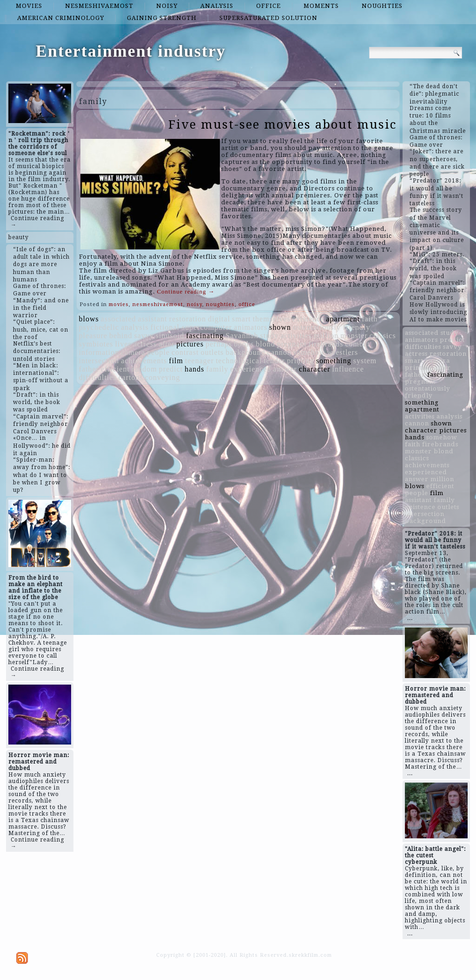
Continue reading (186, 291)
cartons (131, 377)
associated (119, 319)
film (176, 361)
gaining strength (162, 18)
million (326, 336)
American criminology (61, 18)
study (270, 336)
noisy (167, 6)
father (89, 369)
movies (29, 6)
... (410, 618)
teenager (199, 361)
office (268, 6)
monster (354, 336)
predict (171, 369)
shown (280, 327)
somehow (309, 352)
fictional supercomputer (191, 327)
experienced (251, 369)
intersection (99, 361)
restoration (188, 319)
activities (296, 336)
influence (348, 369)
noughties (382, 6)
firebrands (326, 344)
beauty (19, 237)
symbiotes (96, 344)
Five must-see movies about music (283, 124)
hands (194, 369)
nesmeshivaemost (99, 6)
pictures (190, 344)
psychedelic (99, 327)
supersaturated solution (268, 18)
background (245, 352)
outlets (212, 352)
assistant (153, 319)
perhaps (219, 344)
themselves (272, 319)
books (244, 344)
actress (145, 344)
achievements (144, 361)
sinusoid (170, 336)
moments (321, 6)
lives (123, 344)
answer (285, 369)
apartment (343, 319)
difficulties (98, 377)
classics (383, 336)
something (334, 361)
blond (265, 344)
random (144, 369)
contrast (185, 352)
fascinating (205, 336)
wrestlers (342, 352)
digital (219, 319)
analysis (217, 6)
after (166, 344)
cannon (279, 352)
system (365, 361)
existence (308, 319)
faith (370, 319)
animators (251, 327)
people (158, 352)
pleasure (93, 336)
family (218, 369)
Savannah (242, 336)
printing (301, 361)
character (315, 369)
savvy (144, 336)
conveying (163, 377)
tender (274, 361)
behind (121, 336)
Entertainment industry (131, 51)
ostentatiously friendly (332, 327)
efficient (115, 369)
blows (89, 319)
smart (241, 319)
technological (239, 361)
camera (133, 352)
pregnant (292, 344)
